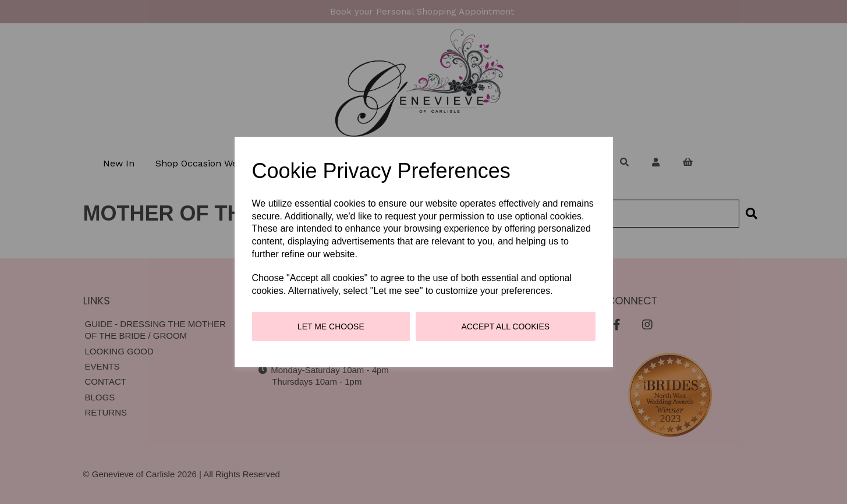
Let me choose (331, 326)
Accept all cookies (505, 326)
